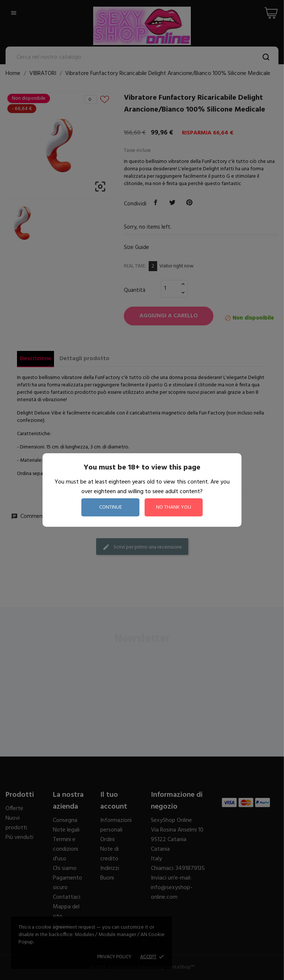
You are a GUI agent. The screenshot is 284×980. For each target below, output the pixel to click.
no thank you (174, 507)
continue (111, 507)
